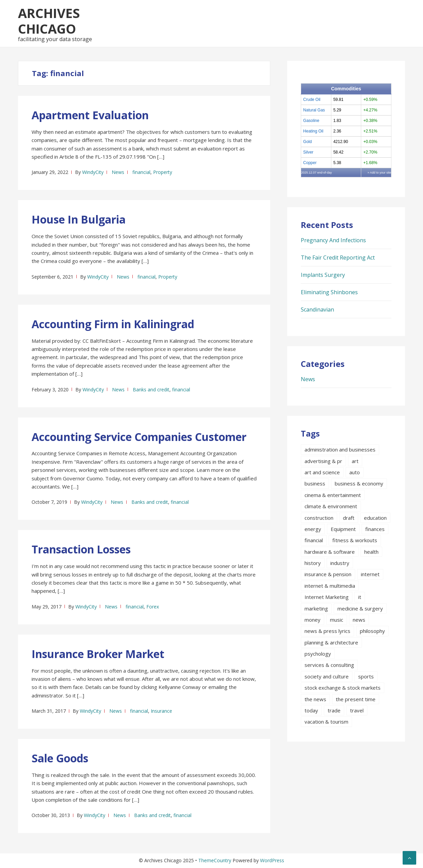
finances (375, 529)
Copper (310, 163)
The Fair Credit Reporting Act (338, 258)
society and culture (327, 676)
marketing (316, 608)
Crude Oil (312, 100)
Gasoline (311, 121)
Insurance (161, 711)
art (355, 461)
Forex (153, 607)
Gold (307, 142)
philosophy (372, 631)
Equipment (343, 529)
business (315, 483)
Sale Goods (60, 758)
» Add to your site (379, 173)
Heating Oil (313, 131)
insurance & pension (328, 574)
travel (357, 710)
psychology (318, 654)
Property (163, 172)
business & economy (359, 483)
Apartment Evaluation (90, 115)
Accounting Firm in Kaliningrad (113, 324)
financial (141, 172)
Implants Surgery (323, 275)
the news (315, 699)
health (371, 552)
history (313, 563)
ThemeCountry (215, 860)
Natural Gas (314, 110)
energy (313, 529)
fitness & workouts (355, 540)
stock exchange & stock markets (343, 688)
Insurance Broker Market (98, 654)
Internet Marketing (327, 597)
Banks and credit (151, 389)
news (359, 620)
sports (366, 676)
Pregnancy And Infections (333, 240)
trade (334, 710)
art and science (322, 472)
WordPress (272, 860)
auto (355, 472)
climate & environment (331, 506)
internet (370, 574)
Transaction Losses (81, 549)
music (337, 620)
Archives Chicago (49, 21)
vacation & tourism (326, 722)
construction (319, 518)
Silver (308, 152)
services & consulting (329, 665)
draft (349, 518)
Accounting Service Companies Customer (139, 437)
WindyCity (93, 172)
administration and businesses (340, 449)
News (118, 172)
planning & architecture (331, 642)
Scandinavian (317, 309)
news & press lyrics (327, 631)
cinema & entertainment (333, 495)
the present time (356, 699)
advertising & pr (323, 461)
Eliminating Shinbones (329, 292)
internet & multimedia (330, 586)
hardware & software (330, 552)
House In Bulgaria (79, 219)
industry (340, 563)
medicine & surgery (360, 608)
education (375, 518)
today (311, 710)
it (360, 597)
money (312, 620)
